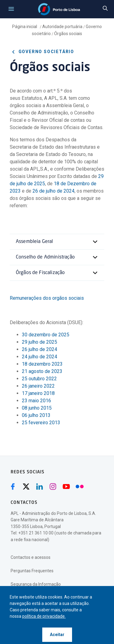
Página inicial (25, 27)
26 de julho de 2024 (54, 191)
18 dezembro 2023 (42, 364)
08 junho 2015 (37, 408)
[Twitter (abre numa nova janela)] (26, 487)
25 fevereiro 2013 (41, 423)
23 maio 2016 (36, 401)
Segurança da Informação (36, 584)
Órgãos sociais (68, 34)
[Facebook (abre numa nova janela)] (13, 487)
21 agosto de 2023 (42, 371)
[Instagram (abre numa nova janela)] (53, 487)
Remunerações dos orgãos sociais (47, 298)
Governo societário (42, 52)
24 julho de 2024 (40, 357)
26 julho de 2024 (40, 349)
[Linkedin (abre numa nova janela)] (40, 487)
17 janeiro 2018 (39, 393)
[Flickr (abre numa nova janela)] (80, 487)
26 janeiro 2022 (38, 386)
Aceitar (57, 635)
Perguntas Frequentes (32, 571)
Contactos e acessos (31, 557)
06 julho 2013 (36, 415)
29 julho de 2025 (40, 342)
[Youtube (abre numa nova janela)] (66, 487)
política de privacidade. (44, 616)
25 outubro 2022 (39, 379)
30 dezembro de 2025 (46, 335)
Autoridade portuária (62, 27)
